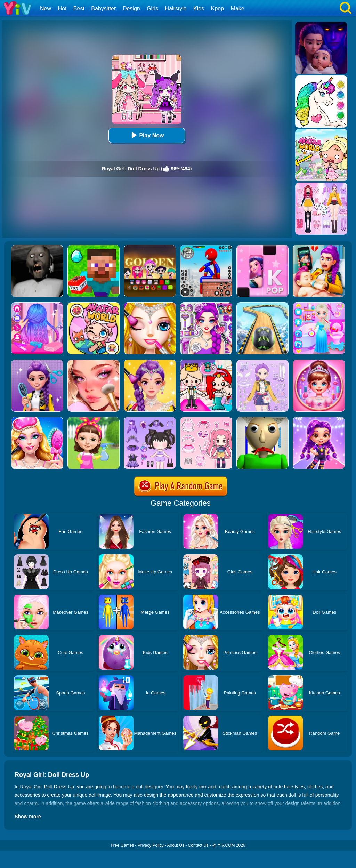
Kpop (217, 9)
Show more (28, 817)
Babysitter (103, 9)
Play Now (147, 135)
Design (131, 9)
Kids (199, 9)
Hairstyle (176, 9)
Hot (62, 9)
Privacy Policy (151, 845)
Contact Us (198, 845)
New (46, 9)
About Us (176, 845)
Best (79, 9)
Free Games (122, 845)
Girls (152, 9)
